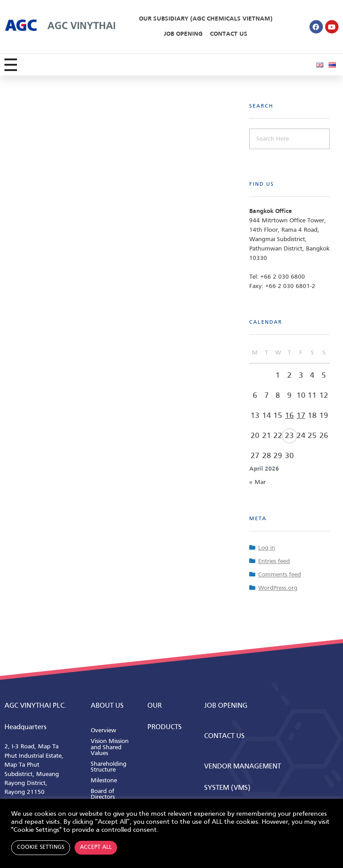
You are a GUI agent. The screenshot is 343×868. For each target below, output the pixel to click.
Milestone (104, 781)
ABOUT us (107, 706)
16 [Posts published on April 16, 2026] (289, 416)
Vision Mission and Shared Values (110, 747)
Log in (267, 548)
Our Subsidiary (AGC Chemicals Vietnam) (206, 19)
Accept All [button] (96, 847)
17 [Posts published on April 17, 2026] (301, 416)
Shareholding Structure (109, 767)
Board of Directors (103, 795)
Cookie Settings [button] (41, 847)
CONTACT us (224, 736)
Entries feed (274, 561)
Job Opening (183, 34)
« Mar (257, 482)
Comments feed (280, 575)
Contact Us (229, 34)
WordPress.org (278, 588)
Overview (103, 731)
